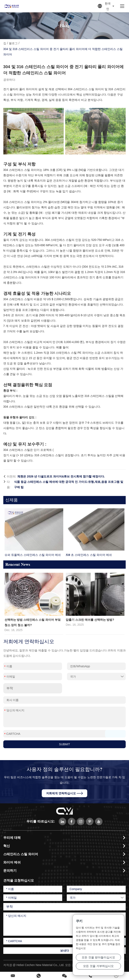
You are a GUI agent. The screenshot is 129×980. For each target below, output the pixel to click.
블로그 (13, 43)
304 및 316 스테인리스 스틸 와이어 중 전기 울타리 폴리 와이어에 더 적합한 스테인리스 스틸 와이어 (63, 52)
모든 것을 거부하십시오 (98, 966)
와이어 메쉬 (12, 862)
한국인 (106, 6)
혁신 (7, 846)
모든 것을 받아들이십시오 (98, 957)
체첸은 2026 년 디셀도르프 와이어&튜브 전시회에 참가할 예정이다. (61, 476)
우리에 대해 (12, 838)
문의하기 (10, 871)
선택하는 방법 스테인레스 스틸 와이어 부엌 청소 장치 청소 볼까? (33, 622)
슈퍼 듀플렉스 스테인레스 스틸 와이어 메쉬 (33, 555)
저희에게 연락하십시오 (64, 793)
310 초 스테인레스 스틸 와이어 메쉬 (89, 555)
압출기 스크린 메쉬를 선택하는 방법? (90, 620)
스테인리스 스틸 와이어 (21, 854)
